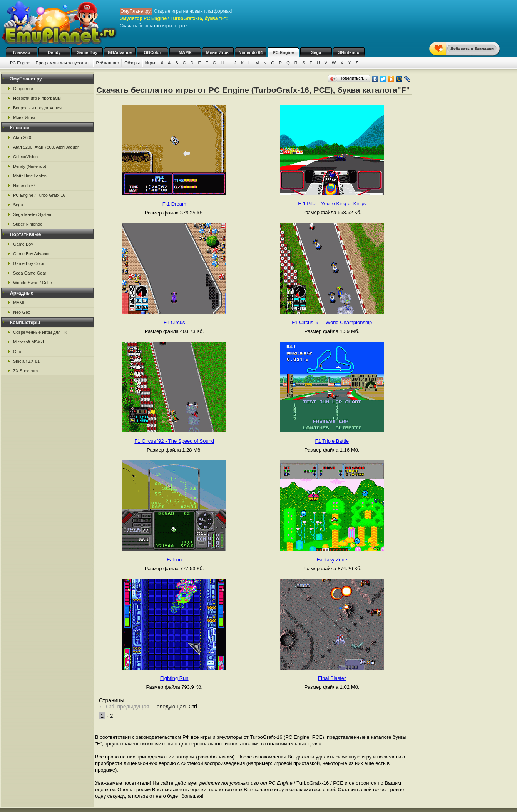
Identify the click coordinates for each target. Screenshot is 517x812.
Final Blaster (332, 678)
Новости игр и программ (37, 98)
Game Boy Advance (32, 254)
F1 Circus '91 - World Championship (332, 322)
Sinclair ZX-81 (26, 361)
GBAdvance (120, 52)
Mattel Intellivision (30, 176)
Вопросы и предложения (37, 108)
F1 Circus (174, 322)
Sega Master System (33, 214)
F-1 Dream (174, 204)
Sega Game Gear (30, 273)
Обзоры (132, 63)
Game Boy (87, 52)
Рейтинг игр (107, 63)
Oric (17, 352)
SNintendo (349, 52)
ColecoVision (25, 157)
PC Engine (283, 52)
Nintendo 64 (251, 52)
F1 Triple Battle (332, 441)
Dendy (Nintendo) (30, 166)
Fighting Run (174, 678)
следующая (171, 707)
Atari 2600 (23, 137)
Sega (316, 52)
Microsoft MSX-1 (29, 342)
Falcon (174, 560)
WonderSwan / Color (33, 283)
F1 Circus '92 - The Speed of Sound (174, 441)
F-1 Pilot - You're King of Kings (332, 203)
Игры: (151, 63)
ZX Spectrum (25, 371)
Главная (22, 52)
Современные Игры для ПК (40, 332)
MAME (185, 52)
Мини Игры (218, 52)
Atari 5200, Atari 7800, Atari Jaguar (46, 147)
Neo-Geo (22, 312)
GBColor (152, 52)
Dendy (54, 52)
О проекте (23, 89)
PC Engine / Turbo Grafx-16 (39, 195)
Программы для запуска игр (63, 63)
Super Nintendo (28, 224)
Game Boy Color (29, 263)
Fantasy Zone (332, 560)
